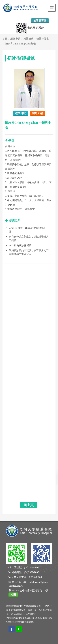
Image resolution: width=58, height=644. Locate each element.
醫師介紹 (38, 113)
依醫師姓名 (43, 39)
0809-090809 (35, 577)
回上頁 (29, 505)
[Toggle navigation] (52, 8)
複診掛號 (21, 113)
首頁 (5, 39)
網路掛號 (15, 39)
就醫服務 (28, 39)
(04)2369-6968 (32, 567)
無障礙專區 (40, 21)
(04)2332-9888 (32, 572)
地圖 (13, 595)
